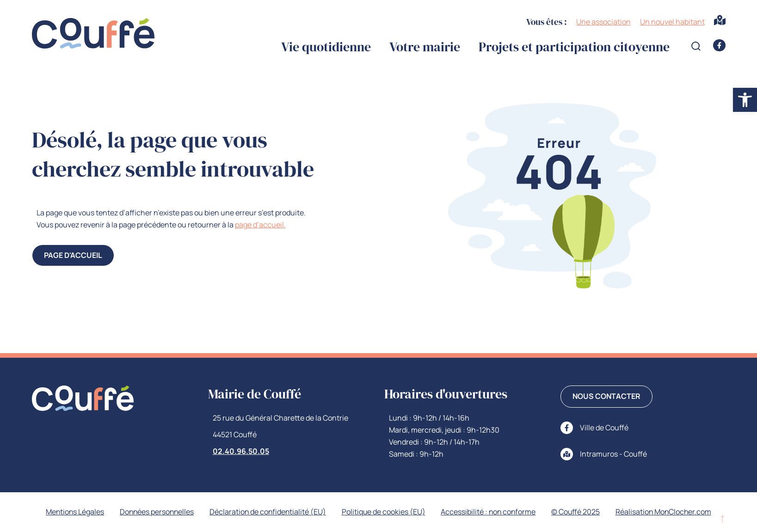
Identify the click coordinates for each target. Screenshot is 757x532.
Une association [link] (603, 22)
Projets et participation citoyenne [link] (574, 47)
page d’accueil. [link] (260, 225)
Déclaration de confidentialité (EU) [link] (267, 512)
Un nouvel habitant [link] (672, 22)
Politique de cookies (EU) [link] (384, 512)
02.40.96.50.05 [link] (241, 451)
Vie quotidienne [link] (326, 47)
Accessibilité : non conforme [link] (490, 512)
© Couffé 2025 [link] (578, 512)
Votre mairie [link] (425, 47)
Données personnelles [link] (154, 512)
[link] (745, 100)
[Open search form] (696, 46)
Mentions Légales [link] (71, 512)
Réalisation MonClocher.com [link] (667, 512)
